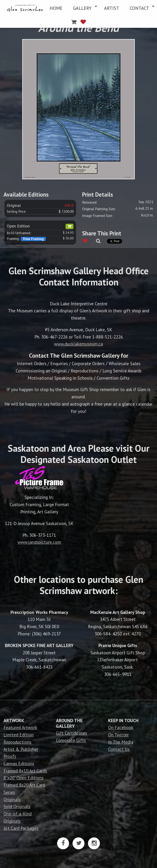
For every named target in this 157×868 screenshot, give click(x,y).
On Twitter (118, 735)
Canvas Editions (19, 763)
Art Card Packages (21, 828)
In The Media (121, 742)
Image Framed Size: (98, 216)
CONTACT (139, 8)
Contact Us (119, 749)
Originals (12, 799)
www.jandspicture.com (39, 542)
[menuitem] (26, 8)
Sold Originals (17, 806)
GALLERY (82, 8)
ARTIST (112, 8)
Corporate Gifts (71, 740)
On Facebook (121, 727)
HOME (56, 8)
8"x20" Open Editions (24, 778)
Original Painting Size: (99, 209)
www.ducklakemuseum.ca (78, 344)
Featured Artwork (20, 727)
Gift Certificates (71, 733)
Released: (90, 202)
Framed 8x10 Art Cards (25, 771)
